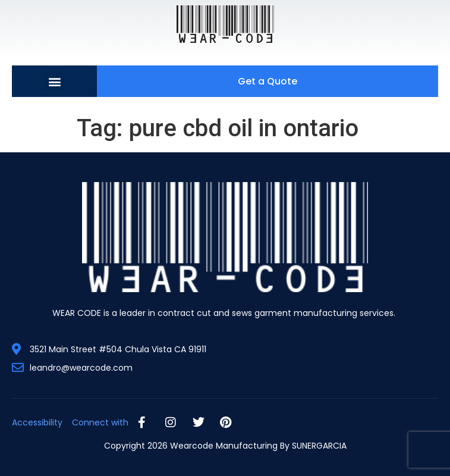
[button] (54, 81)
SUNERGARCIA (319, 446)
